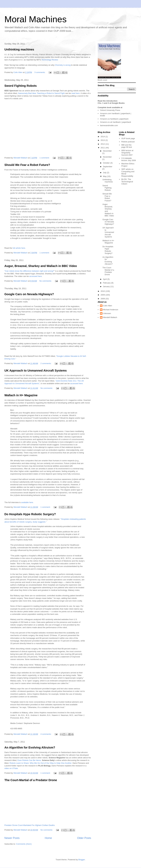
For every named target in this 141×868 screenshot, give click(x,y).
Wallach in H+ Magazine (21, 395)
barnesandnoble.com (109, 125)
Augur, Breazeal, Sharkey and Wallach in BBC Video (41, 266)
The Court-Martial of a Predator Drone (31, 780)
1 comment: (45, 158)
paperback (126, 113)
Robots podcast (128, 142)
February (107, 283)
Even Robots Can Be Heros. (29, 760)
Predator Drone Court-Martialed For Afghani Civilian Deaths (30, 825)
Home (48, 838)
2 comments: (46, 363)
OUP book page (128, 138)
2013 (103, 140)
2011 (103, 148)
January (107, 286)
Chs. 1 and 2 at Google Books (111, 103)
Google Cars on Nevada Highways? (29, 294)
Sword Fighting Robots (21, 86)
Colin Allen (107, 306)
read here (75, 93)
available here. (27, 502)
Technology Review (50, 60)
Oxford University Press (110, 110)
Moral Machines (36, 19)
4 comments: (46, 734)
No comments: (46, 281)
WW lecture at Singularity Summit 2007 (127, 153)
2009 (103, 295)
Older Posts (84, 838)
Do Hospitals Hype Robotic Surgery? (30, 514)
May (105, 176)
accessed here (36, 276)
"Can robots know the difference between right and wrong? (29, 271)
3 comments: (40, 72)
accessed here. (77, 383)
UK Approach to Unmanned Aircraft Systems (36, 371)
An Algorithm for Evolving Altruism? (30, 747)
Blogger (82, 860)
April (105, 279)
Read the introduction (108, 101)
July (105, 173)
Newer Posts (12, 838)
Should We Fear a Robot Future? (27, 165)
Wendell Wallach (110, 317)
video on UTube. (11, 768)
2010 (103, 291)
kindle (103, 116)
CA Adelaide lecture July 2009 (129, 159)
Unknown (107, 313)
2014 (103, 137)
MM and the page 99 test (127, 146)
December (107, 151)
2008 (103, 299)
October (107, 163)
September (108, 167)
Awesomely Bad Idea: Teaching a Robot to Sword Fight (41, 93)
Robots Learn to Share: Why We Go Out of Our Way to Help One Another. (40, 763)
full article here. (19, 248)
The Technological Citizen (127, 182)
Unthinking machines (19, 49)
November (107, 157)
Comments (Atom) (24, 844)
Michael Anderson (111, 310)
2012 (103, 144)
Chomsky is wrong (63, 65)
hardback (116, 113)
